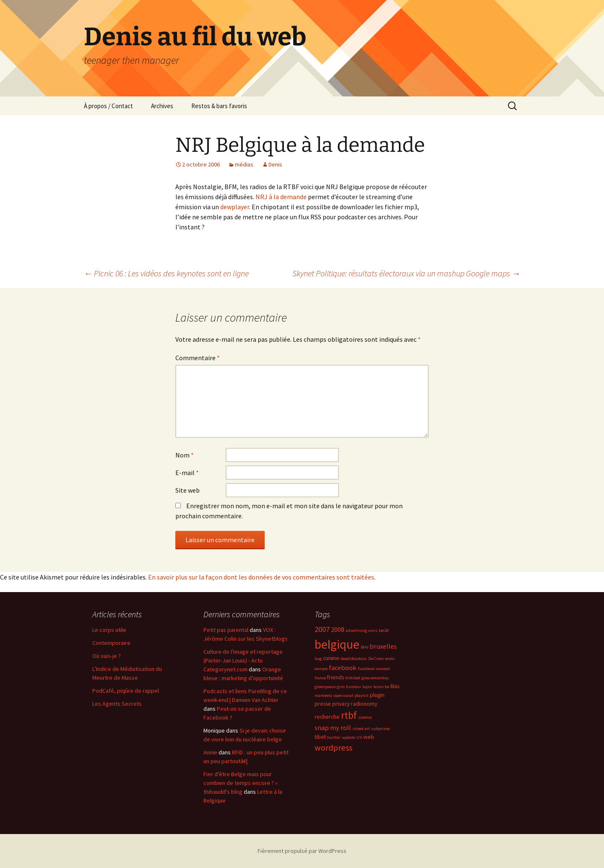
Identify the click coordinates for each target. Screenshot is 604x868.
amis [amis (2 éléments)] (373, 630)
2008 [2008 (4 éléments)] (338, 629)
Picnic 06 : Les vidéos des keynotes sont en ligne (166, 273)
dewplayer (235, 207)
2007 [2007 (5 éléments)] (322, 629)
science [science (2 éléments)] (365, 717)
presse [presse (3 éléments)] (323, 704)
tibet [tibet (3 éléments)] (320, 737)
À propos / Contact (108, 106)
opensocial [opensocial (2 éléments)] (343, 695)
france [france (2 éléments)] (320, 678)
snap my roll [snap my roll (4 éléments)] (333, 728)
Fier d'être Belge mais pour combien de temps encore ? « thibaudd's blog (241, 783)
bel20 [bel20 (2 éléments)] (384, 630)
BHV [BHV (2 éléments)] (364, 647)
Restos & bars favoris (219, 106)
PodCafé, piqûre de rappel (126, 691)
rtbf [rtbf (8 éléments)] (349, 715)
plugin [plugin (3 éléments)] (377, 695)
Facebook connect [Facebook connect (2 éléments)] (374, 669)
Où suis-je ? (107, 656)
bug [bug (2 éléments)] (318, 659)
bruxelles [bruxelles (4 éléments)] (383, 646)
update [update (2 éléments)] (349, 737)
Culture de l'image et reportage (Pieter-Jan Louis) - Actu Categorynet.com (243, 660)
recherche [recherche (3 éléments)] (327, 717)
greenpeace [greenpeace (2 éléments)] (325, 687)
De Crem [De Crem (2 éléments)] (376, 659)
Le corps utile (109, 630)
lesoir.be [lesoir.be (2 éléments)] (381, 687)
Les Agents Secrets (117, 704)
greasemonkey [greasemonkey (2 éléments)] (375, 678)
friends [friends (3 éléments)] (336, 677)
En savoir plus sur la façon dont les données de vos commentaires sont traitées (261, 577)
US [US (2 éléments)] (359, 737)
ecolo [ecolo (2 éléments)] (390, 659)
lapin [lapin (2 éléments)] (367, 687)
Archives (162, 106)
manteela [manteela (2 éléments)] (323, 695)
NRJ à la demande (281, 197)
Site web (187, 490)
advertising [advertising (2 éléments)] (356, 630)
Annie (210, 752)
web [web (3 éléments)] (369, 737)
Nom (185, 455)
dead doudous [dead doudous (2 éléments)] (354, 659)
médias (244, 164)
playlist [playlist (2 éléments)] (362, 695)
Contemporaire (111, 643)
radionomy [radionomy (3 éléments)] (364, 704)
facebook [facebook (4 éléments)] (343, 668)
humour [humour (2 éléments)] (354, 687)
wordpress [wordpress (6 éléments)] (333, 748)
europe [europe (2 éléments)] (321, 669)
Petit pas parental (226, 630)
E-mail (187, 473)
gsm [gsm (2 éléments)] (341, 687)
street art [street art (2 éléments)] (361, 729)
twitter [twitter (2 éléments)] (334, 737)
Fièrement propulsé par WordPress (302, 851)
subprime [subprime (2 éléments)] (380, 729)
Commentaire (198, 358)
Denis (275, 164)
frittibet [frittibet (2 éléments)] (353, 678)
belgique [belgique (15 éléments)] (337, 644)
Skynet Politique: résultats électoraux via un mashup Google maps (406, 273)
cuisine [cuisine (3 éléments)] (331, 658)
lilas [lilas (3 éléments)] (395, 686)
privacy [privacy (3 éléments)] (341, 704)
